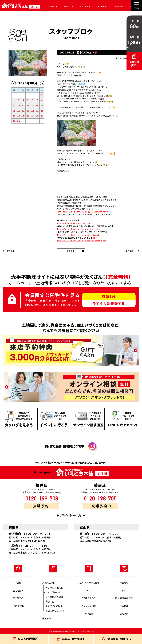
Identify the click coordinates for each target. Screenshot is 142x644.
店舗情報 (113, 6)
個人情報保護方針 (124, 598)
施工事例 (47, 618)
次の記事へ (130, 251)
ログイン (124, 590)
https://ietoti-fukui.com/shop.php (74, 223)
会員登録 (124, 583)
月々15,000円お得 (54, 606)
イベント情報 (81, 6)
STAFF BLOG (89, 598)
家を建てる (66, 6)
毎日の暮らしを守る (55, 611)
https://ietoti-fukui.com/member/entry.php (79, 229)
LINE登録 (89, 613)
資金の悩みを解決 (54, 597)
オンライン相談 (89, 606)
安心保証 (50, 601)
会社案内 (126, 6)
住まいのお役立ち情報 (89, 583)
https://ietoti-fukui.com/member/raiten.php (79, 235)
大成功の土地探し (54, 588)
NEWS (89, 590)
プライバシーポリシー (72, 515)
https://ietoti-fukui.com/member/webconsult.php (82, 241)
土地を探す (51, 6)
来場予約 (43, 506)
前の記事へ (12, 251)
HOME (18, 583)
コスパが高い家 (53, 592)
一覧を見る (69, 251)
